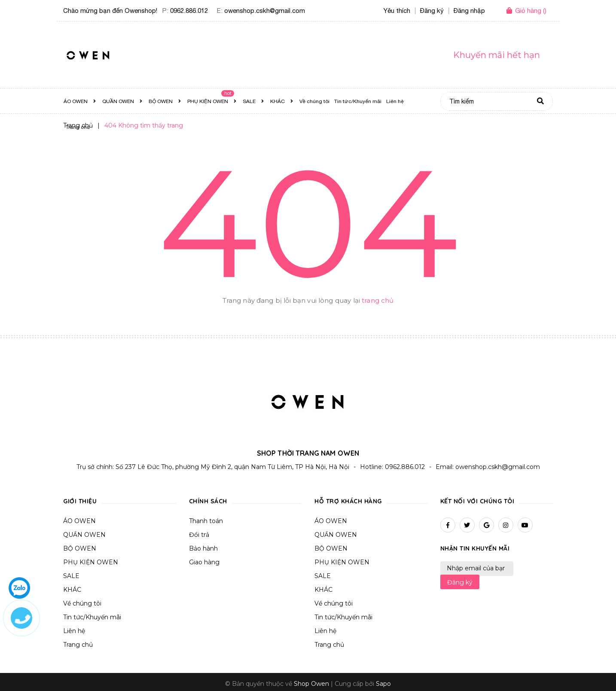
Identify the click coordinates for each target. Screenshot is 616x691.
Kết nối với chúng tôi (477, 501)
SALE (71, 576)
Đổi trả (199, 535)
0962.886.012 (189, 11)
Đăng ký (460, 582)
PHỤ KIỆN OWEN (91, 562)
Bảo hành (203, 548)
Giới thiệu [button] (80, 501)
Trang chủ (78, 645)
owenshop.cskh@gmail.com (265, 11)
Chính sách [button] (208, 501)
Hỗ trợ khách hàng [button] (348, 501)
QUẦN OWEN (84, 535)
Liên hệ (74, 631)
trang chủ (378, 300)
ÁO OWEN (79, 521)
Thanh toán (206, 521)
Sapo (383, 684)
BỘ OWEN (80, 548)
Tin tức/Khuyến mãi (92, 617)
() (531, 11)
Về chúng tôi (82, 603)
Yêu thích (397, 11)
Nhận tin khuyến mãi (475, 548)
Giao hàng (204, 562)
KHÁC (72, 590)
